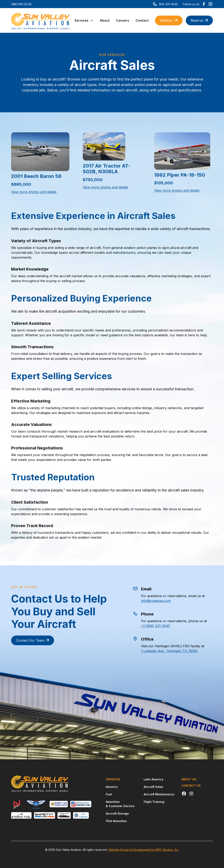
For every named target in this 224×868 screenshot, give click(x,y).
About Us (189, 779)
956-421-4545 (168, 4)
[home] (40, 20)
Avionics (112, 787)
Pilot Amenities (116, 821)
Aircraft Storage (117, 813)
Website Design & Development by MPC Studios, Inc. (144, 850)
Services (113, 779)
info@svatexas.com (152, 601)
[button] (84, 20)
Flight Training (154, 802)
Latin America (153, 779)
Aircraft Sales (153, 787)
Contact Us (191, 786)
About (105, 20)
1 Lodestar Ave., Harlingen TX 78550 (166, 651)
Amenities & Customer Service (120, 804)
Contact (142, 20)
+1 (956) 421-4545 (152, 626)
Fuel (109, 794)
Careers (123, 20)
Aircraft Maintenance (159, 794)
